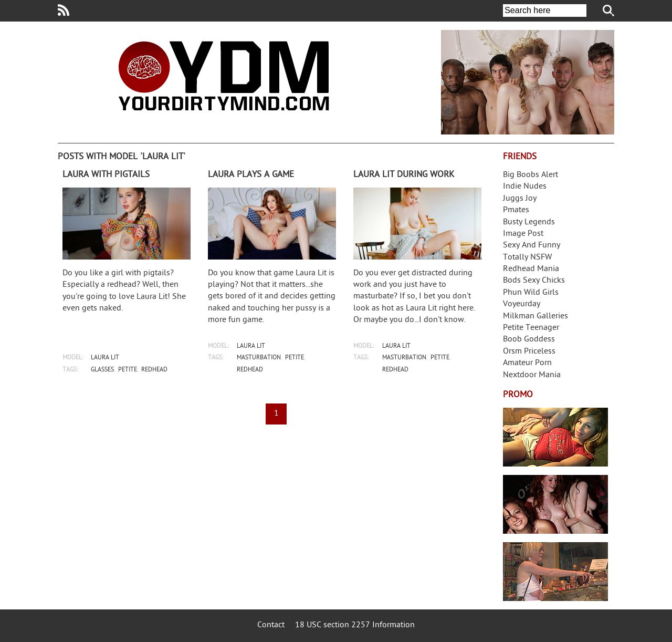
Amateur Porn (527, 363)
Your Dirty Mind (224, 76)
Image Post (523, 234)
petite (128, 370)
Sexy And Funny (532, 246)
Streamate (555, 437)
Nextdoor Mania (532, 375)
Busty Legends (529, 222)
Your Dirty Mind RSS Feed (64, 10)
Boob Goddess (529, 340)
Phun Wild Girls (531, 293)
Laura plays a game (251, 175)
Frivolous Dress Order (555, 572)
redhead (154, 370)
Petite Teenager (531, 328)
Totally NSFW (527, 258)
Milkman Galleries (535, 317)
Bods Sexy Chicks (534, 281)
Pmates (516, 210)
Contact (271, 625)
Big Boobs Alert (531, 175)
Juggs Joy (520, 199)
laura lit (105, 358)
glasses (102, 370)
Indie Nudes (525, 187)
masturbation (259, 358)
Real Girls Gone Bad (555, 504)
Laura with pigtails (106, 175)
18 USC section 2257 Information (355, 625)
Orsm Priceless (529, 352)
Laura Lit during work (404, 175)
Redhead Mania (531, 269)
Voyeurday (522, 304)
